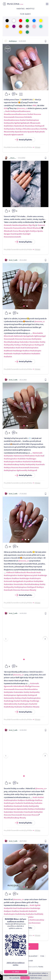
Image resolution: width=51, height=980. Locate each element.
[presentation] (6, 286)
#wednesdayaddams (20, 225)
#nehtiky (44, 129)
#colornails (8, 581)
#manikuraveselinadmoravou (15, 114)
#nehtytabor (37, 339)
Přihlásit (38, 147)
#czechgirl (27, 234)
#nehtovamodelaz (37, 920)
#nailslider (22, 459)
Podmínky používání (31, 956)
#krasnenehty (9, 132)
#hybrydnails (40, 132)
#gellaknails (25, 123)
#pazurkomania (21, 132)
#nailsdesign (9, 701)
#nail (23, 348)
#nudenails (18, 806)
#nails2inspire (36, 351)
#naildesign (18, 351)
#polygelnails (29, 336)
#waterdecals (19, 126)
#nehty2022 (38, 812)
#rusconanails (9, 117)
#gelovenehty (22, 470)
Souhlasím (25, 978)
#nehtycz (19, 129)
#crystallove (29, 581)
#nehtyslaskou (10, 129)
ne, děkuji (15, 972)
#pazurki (31, 132)
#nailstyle (17, 354)
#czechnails (40, 464)
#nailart (30, 114)
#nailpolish (8, 908)
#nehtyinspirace (33, 120)
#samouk (41, 225)
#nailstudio (8, 354)
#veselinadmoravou (12, 120)
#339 (6, 108)
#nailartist (8, 357)
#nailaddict (36, 354)
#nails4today (36, 462)
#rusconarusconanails (12, 237)
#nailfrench (8, 351)
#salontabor (24, 342)
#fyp (30, 225)
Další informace (36, 978)
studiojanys (13, 41)
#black (29, 228)
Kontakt (30, 961)
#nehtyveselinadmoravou (20, 111)
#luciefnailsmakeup (12, 342)
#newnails (8, 225)
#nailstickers (9, 126)
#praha (40, 231)
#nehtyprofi (40, 126)
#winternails (37, 453)
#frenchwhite (38, 333)
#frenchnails (9, 336)
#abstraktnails (19, 686)
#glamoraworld (17, 135)
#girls (28, 231)
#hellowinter (30, 456)
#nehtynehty (9, 123)
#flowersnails (35, 123)
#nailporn (8, 578)
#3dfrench (10, 572)
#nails (8, 111)
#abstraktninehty (11, 704)
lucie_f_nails (13, 260)
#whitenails (18, 336)
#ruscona (37, 114)
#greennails (8, 686)
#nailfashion (26, 354)
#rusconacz (19, 117)
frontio (41, 967)
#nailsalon (18, 707)
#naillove (26, 351)
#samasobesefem (20, 228)
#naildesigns (31, 459)
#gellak (17, 123)
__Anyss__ (12, 158)
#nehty (43, 342)
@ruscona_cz (22, 108)
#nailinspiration (24, 908)
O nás (42, 956)
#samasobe (8, 228)
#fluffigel (28, 686)
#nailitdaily (39, 914)
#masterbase (30, 126)
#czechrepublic (16, 234)
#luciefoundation (31, 689)
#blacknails (37, 228)
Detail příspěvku (24, 140)
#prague (7, 234)
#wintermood (19, 456)
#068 (34, 105)
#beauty (22, 231)
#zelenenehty (9, 698)
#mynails (7, 135)
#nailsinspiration (32, 348)
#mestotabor (34, 342)
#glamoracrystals (31, 575)
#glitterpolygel (40, 336)
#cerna (16, 231)
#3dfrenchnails (20, 572)
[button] (24, 306)
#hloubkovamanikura (31, 129)
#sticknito (28, 117)
